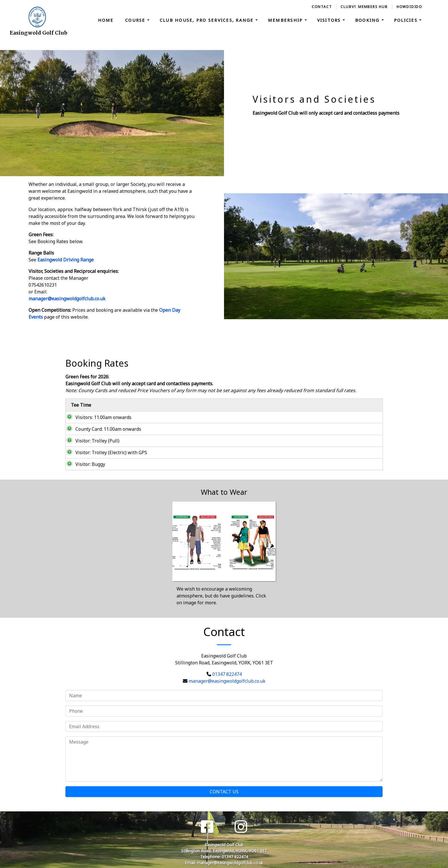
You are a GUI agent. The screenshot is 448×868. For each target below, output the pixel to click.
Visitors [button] (330, 20)
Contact (322, 7)
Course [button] (136, 20)
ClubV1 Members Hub (364, 7)
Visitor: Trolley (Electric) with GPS (105, 452)
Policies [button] (407, 20)
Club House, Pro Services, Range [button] (208, 20)
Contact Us (224, 792)
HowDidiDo (409, 7)
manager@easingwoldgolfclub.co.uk (67, 299)
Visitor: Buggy (84, 464)
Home (106, 20)
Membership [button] (286, 20)
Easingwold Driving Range (66, 260)
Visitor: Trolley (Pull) (91, 441)
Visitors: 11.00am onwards (97, 417)
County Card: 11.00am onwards (102, 429)
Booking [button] (368, 20)
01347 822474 (227, 674)
